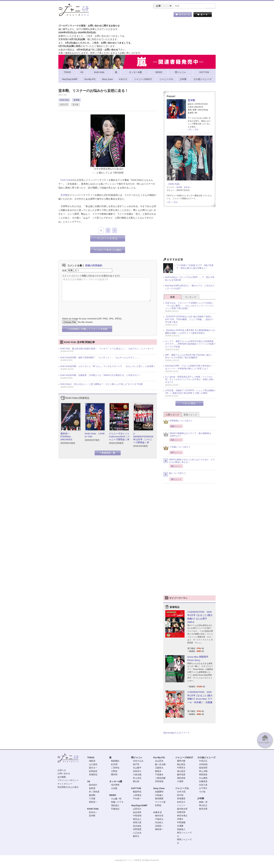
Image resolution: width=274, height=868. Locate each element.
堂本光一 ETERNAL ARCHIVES (66, 437)
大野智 (114, 772)
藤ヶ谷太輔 (160, 765)
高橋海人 (181, 830)
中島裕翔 (137, 816)
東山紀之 (203, 806)
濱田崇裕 (181, 778)
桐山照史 (181, 765)
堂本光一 (188, 188)
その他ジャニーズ (206, 758)
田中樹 (180, 796)
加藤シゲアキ (117, 802)
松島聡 (158, 806)
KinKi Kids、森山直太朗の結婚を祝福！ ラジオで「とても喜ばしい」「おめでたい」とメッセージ (107, 349)
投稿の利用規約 (94, 266)
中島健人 (159, 796)
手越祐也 (115, 809)
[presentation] (89, 307)
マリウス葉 (160, 802)
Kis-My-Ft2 (159, 758)
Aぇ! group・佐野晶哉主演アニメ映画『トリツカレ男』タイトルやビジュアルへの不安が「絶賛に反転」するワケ (190, 380)
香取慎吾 (203, 775)
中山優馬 (203, 778)
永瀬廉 (180, 826)
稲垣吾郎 (203, 768)
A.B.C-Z (157, 813)
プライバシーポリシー (68, 781)
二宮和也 (115, 768)
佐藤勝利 (159, 792)
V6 (89, 782)
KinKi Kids (64, 100)
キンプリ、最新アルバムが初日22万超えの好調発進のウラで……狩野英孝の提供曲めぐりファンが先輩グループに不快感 (190, 344)
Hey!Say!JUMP (139, 806)
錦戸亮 (136, 765)
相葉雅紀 (115, 761)
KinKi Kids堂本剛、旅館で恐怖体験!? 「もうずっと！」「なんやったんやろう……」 (101, 358)
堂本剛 (76, 100)
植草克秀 (203, 809)
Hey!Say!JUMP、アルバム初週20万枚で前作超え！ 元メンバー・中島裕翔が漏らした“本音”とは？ (190, 367)
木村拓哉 (203, 765)
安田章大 (137, 772)
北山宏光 (159, 761)
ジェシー (181, 806)
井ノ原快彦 (94, 792)
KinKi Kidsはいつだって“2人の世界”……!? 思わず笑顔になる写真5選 (190, 279)
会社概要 (62, 777)
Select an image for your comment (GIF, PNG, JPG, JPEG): (92, 319)
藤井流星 (181, 775)
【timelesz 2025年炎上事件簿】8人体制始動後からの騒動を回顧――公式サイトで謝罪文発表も (190, 332)
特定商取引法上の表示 (68, 787)
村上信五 (137, 778)
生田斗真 (203, 785)
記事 (123, 16)
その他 (202, 792)
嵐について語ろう (174, 475)
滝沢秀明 (115, 785)
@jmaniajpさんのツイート (177, 733)
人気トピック (172, 415)
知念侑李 (137, 813)
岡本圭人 (137, 820)
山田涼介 (137, 809)
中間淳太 (181, 768)
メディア (64, 105)
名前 (64, 271)
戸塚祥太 (159, 820)
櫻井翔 (114, 775)
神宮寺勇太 (182, 816)
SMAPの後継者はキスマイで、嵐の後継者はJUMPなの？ (187, 435)
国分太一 (93, 768)
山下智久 (203, 789)
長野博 (92, 789)
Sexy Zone (159, 789)
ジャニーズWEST (184, 758)
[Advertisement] (189, 234)
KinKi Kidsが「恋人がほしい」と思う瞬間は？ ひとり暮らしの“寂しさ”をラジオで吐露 (101, 384)
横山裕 (136, 782)
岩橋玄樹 (181, 813)
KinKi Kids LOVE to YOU (95, 435)
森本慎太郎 (182, 809)
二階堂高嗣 (160, 778)
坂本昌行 (93, 785)
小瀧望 (180, 782)
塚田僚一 (159, 830)
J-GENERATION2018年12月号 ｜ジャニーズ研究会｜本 (143, 438)
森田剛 (92, 796)
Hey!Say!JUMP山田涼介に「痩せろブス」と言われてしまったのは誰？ (190, 287)
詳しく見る (194, 130)
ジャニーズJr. (182, 789)
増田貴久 (115, 806)
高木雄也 (137, 826)
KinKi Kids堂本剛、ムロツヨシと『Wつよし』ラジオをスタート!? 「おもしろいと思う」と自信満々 (108, 367)
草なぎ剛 (203, 772)
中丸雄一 (137, 799)
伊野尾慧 (137, 830)
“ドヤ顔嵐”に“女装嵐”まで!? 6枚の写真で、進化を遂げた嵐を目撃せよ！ (195, 267)
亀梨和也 (137, 792)
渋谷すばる (138, 761)
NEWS (113, 795)
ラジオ (75, 105)
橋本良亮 (159, 816)
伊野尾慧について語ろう (178, 422)
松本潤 (114, 765)
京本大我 (181, 792)
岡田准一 (93, 802)
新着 (172, 297)
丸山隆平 (137, 768)
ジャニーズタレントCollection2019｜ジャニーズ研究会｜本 (119, 437)
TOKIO (91, 758)
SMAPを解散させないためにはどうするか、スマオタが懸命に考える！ (189, 461)
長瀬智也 (93, 775)
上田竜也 (137, 796)
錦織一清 (203, 802)
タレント (161, 16)
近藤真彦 (203, 782)
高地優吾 (181, 799)
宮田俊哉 (159, 782)
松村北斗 (181, 802)
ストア (104, 16)
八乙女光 (137, 833)
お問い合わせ (64, 774)
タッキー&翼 (116, 782)
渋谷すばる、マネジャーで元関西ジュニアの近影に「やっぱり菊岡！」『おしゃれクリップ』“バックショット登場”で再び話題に (190, 306)
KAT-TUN (136, 789)
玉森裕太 (159, 768)
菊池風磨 (159, 799)
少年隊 (201, 799)
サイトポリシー (65, 784)
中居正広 (203, 761)
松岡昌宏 (93, 772)
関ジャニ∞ (137, 758)
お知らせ (62, 771)
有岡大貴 (137, 823)
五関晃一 (159, 826)
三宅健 (92, 799)
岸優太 (180, 819)
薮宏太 (136, 836)
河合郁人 (159, 823)
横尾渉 (158, 772)
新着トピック (190, 415)
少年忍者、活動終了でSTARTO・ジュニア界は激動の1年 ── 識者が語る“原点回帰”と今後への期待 (190, 392)
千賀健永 (159, 775)
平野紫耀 (181, 823)
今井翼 (114, 789)
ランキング (191, 297)
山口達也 (93, 765)
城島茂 (92, 761)
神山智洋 (181, 772)
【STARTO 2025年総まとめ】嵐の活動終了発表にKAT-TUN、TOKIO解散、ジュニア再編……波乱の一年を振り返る (190, 320)
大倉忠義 (137, 775)
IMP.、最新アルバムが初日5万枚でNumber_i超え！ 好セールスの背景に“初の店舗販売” (190, 357)
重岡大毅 (181, 761)
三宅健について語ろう (177, 448)
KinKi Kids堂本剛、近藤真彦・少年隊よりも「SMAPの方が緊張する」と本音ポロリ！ (101, 376)
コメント (67, 276)
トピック (142, 16)
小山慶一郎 (116, 799)
